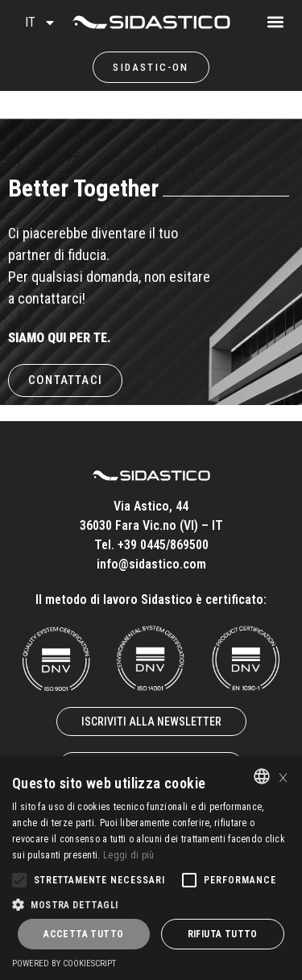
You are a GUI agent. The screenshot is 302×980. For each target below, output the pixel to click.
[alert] (151, 868)
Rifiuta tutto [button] (223, 934)
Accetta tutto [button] (83, 934)
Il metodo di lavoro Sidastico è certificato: (151, 600)
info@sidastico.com (151, 564)
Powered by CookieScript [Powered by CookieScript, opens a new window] (64, 963)
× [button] (283, 776)
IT (41, 23)
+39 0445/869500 (163, 545)
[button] (290, 17)
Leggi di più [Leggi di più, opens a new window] (129, 855)
